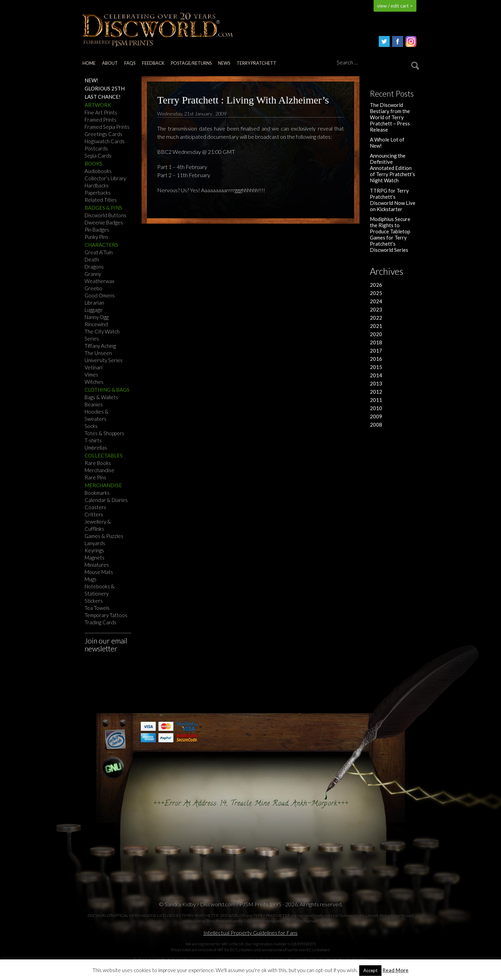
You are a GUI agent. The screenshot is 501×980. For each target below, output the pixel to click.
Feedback (153, 63)
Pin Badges (97, 230)
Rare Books (98, 463)
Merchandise (99, 470)
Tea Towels (97, 608)
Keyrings (94, 550)
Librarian (94, 303)
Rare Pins (95, 477)
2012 (376, 392)
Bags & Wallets (101, 397)
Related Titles (101, 200)
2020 (376, 334)
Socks (91, 426)
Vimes (91, 375)
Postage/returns (191, 63)
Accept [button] (370, 970)
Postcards (96, 148)
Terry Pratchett (256, 63)
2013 (376, 383)
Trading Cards (101, 622)
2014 (376, 375)
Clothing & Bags (107, 390)
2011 (376, 400)
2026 (376, 285)
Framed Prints (101, 120)
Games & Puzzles (104, 536)
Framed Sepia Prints (107, 127)
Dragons (94, 267)
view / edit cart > (395, 6)
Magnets (95, 558)
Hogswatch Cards (105, 141)
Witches (94, 382)
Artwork (98, 105)
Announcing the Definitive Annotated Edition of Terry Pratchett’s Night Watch (392, 168)
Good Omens (100, 295)
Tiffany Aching (100, 346)
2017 (376, 351)
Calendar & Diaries (106, 500)
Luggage (94, 310)
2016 (376, 359)
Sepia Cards (98, 156)
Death (92, 259)
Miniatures (97, 565)
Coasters (95, 507)
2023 (376, 309)
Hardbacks (97, 185)
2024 (376, 301)
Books (93, 163)
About (110, 63)
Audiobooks (98, 171)
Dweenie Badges (104, 222)
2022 (376, 318)
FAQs (130, 63)
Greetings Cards (103, 134)
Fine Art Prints (101, 112)
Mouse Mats (99, 572)
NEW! (91, 80)
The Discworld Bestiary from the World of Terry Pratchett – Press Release (390, 117)
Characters (101, 245)
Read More (396, 970)
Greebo (93, 288)
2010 (376, 408)
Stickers (94, 601)
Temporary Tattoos (106, 615)
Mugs (91, 579)
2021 (376, 326)
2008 (376, 425)
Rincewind (96, 324)
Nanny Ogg (97, 317)
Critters (94, 514)
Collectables (104, 455)
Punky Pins (96, 237)
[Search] (377, 63)
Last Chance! (103, 97)
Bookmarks (97, 493)
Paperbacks (98, 193)
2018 (376, 342)
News (224, 63)
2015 (376, 367)
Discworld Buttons (105, 215)
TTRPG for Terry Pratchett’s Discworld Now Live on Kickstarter (393, 200)
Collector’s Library (105, 178)
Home (89, 63)
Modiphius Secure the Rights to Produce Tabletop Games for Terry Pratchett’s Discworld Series (390, 234)
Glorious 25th (105, 88)
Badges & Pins (103, 208)
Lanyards (95, 543)
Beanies (94, 404)
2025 (376, 293)
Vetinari (93, 367)
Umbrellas (96, 448)
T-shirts (93, 440)
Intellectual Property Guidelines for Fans (251, 933)
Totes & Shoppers (104, 433)
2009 (376, 416)
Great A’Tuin (99, 252)
